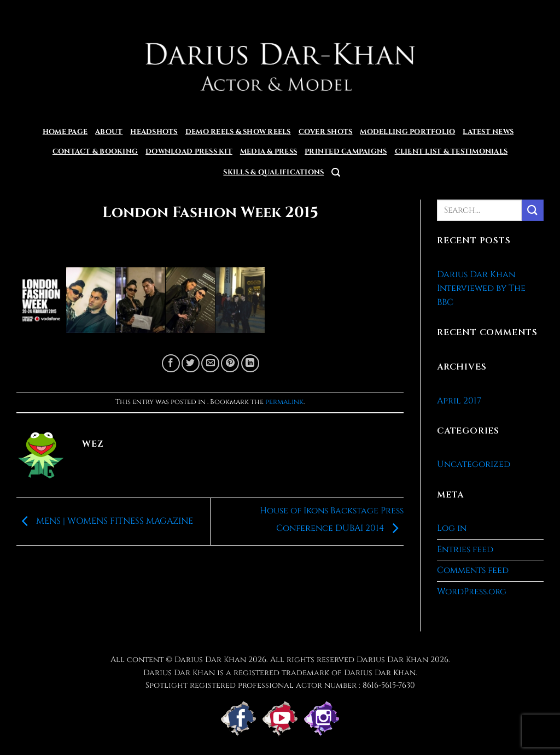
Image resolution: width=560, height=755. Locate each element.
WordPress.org (472, 592)
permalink (284, 402)
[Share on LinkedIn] (250, 363)
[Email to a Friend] (210, 363)
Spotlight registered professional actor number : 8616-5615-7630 (280, 685)
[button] (336, 172)
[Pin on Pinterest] (230, 363)
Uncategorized (474, 464)
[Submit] (533, 210)
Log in (452, 528)
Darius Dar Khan (392, 660)
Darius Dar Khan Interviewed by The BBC (481, 288)
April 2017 (459, 401)
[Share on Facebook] (171, 363)
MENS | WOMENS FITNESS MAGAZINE (105, 521)
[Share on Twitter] (191, 363)
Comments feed (473, 570)
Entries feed (465, 549)
